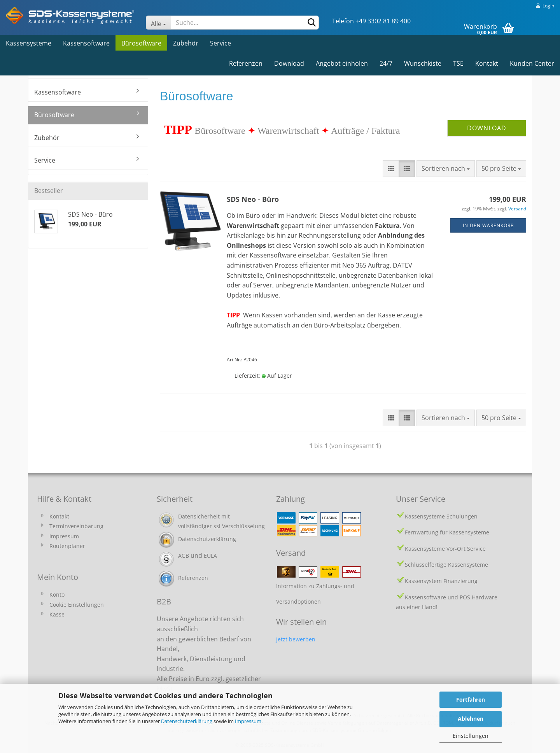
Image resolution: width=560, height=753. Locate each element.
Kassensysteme (29, 43)
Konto (57, 595)
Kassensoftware (86, 43)
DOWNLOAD (487, 128)
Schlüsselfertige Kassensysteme (446, 565)
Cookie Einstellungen (77, 605)
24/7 (386, 63)
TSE (458, 63)
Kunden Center (532, 63)
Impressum (248, 721)
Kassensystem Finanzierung (441, 581)
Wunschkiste (423, 63)
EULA (210, 556)
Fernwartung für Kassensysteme (447, 532)
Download (289, 63)
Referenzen (246, 63)
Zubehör (186, 43)
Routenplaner (67, 546)
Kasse (57, 614)
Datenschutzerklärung (187, 721)
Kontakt (487, 63)
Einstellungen (471, 736)
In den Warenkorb (488, 225)
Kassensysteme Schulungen (441, 516)
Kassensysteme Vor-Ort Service (445, 549)
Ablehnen (471, 719)
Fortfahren (471, 700)
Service (220, 43)
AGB (184, 556)
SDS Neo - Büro (253, 199)
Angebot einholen (342, 63)
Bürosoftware (141, 43)
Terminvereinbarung (76, 526)
